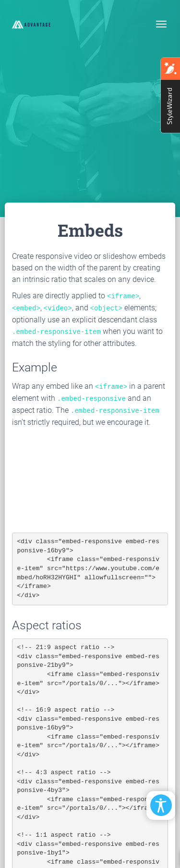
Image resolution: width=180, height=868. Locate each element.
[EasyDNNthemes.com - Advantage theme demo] (31, 24)
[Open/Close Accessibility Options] (161, 805)
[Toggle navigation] (161, 24)
